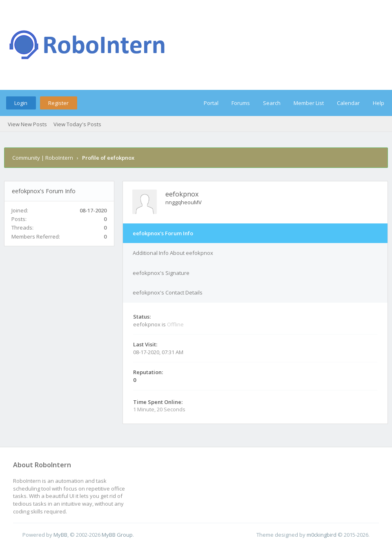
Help (379, 103)
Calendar (348, 103)
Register (58, 103)
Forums (241, 103)
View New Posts (27, 124)
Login (21, 103)
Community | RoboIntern (43, 158)
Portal (211, 103)
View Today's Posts (77, 124)
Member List (309, 103)
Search (272, 103)
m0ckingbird (322, 535)
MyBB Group (117, 535)
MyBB (60, 535)
